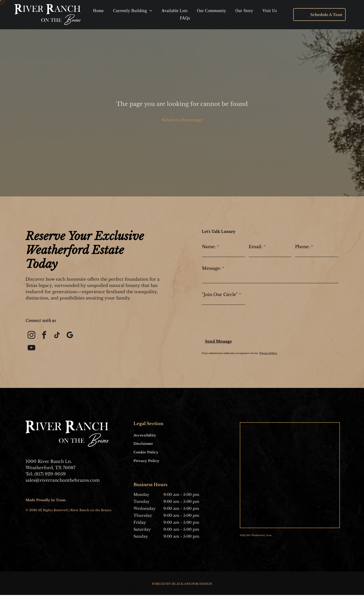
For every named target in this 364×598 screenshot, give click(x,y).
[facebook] (46, 337)
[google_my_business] (74, 337)
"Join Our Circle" (220, 295)
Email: (255, 247)
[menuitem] (98, 11)
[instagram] (32, 337)
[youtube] (32, 351)
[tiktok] (60, 337)
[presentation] (237, 323)
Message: (211, 269)
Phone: (302, 247)
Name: (209, 247)
